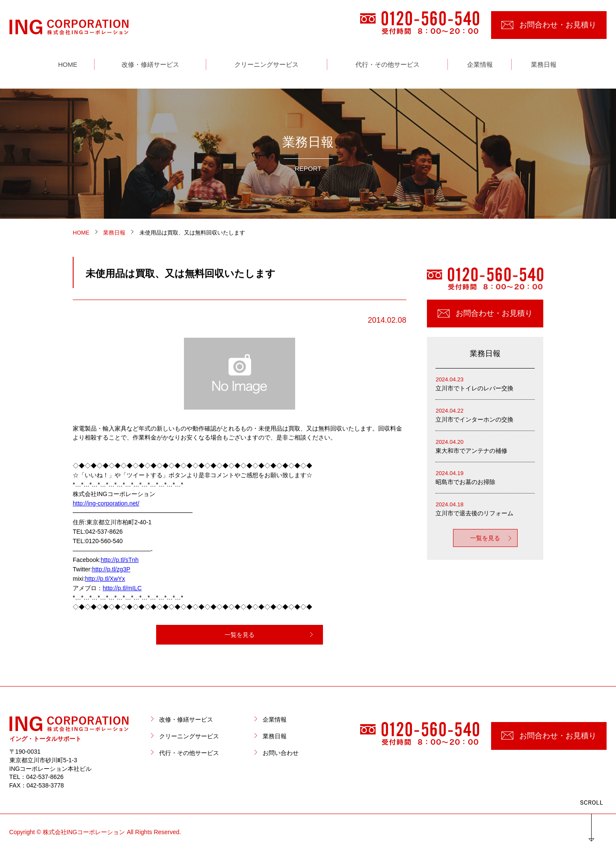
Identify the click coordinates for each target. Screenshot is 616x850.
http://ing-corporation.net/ (106, 503)
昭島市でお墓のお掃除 (485, 477)
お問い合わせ (281, 753)
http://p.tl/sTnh (120, 560)
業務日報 (275, 736)
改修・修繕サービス (186, 719)
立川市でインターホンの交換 (485, 415)
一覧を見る (240, 635)
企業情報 (275, 719)
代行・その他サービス (189, 753)
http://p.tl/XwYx (105, 579)
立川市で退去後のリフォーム (485, 508)
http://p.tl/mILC (122, 588)
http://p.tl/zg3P (111, 569)
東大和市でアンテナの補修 (485, 446)
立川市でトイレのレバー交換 (485, 383)
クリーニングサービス (189, 736)
